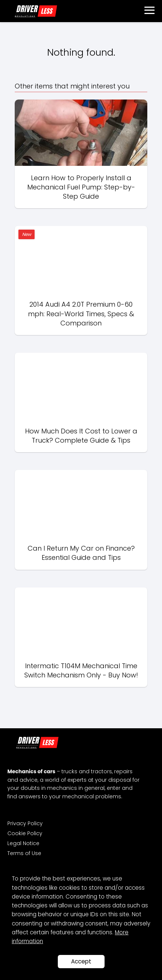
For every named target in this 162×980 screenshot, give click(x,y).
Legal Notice (23, 843)
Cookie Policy (25, 833)
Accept (81, 961)
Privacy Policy (25, 823)
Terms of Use (24, 853)
